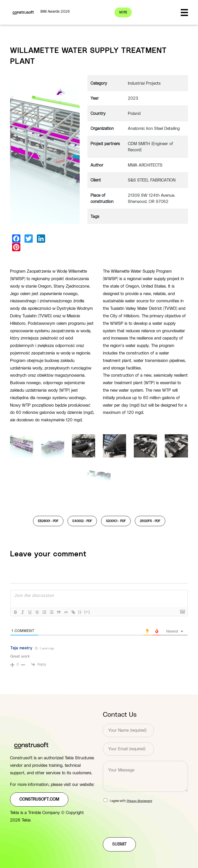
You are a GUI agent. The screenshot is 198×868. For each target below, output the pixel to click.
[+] (87, 612)
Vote (123, 12)
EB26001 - (48, 521)
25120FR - (150, 521)
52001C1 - (116, 521)
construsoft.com (39, 799)
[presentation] (142, 829)
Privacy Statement (139, 801)
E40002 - (82, 521)
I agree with (131, 801)
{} (80, 612)
